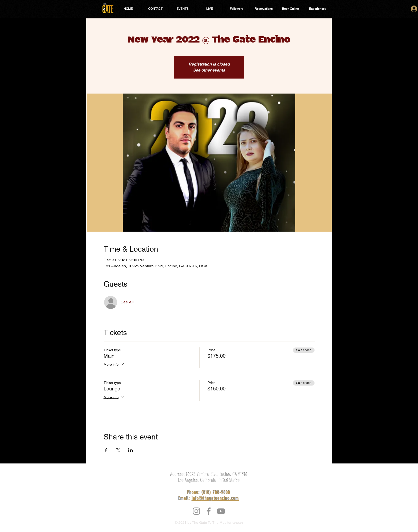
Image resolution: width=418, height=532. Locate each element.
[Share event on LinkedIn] (131, 450)
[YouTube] (221, 511)
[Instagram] (196, 511)
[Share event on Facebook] (106, 450)
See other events (209, 70)
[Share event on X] (118, 450)
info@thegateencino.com (215, 498)
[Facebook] (209, 511)
